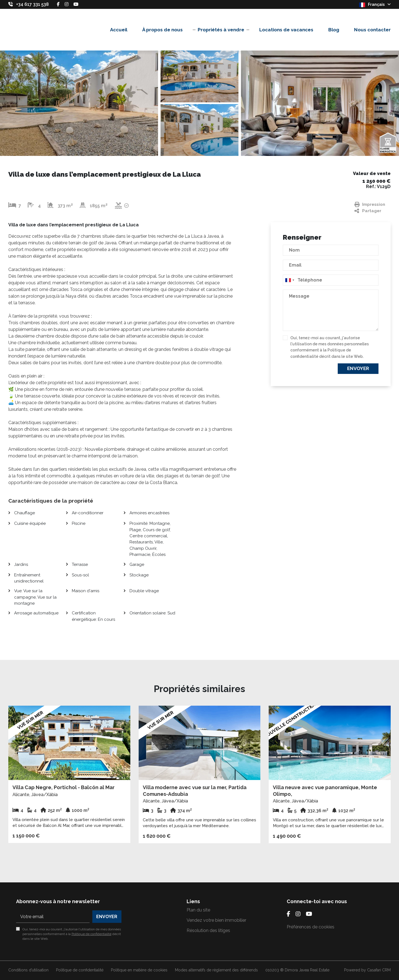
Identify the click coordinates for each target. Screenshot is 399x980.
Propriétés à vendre (221, 30)
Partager (368, 211)
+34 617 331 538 (32, 4)
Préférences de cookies (311, 927)
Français (375, 5)
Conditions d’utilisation (28, 970)
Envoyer (358, 368)
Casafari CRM (379, 970)
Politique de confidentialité (92, 934)
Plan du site (198, 910)
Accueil (119, 30)
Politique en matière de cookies (139, 970)
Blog (334, 30)
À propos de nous (162, 30)
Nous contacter (372, 30)
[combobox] (331, 280)
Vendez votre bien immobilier (216, 920)
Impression (370, 205)
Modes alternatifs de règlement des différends (216, 970)
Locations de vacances (286, 30)
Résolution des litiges (208, 930)
